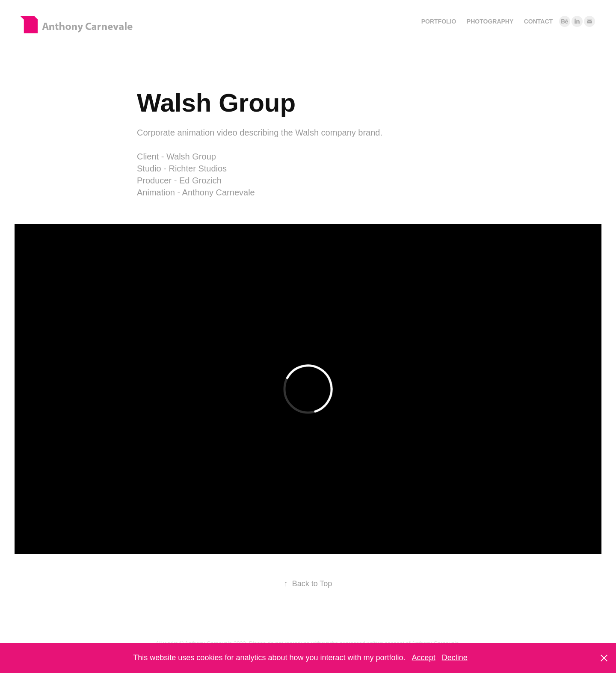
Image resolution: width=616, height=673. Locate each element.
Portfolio (439, 21)
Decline (455, 658)
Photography (490, 21)
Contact (538, 21)
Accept (424, 658)
